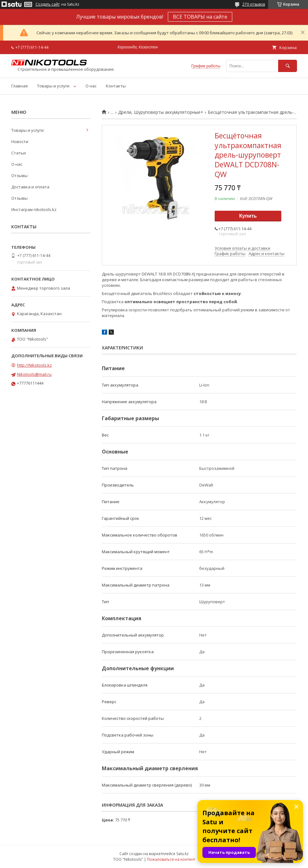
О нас (91, 86)
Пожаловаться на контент (171, 859)
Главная (19, 86)
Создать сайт (48, 4)
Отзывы (19, 175)
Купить (248, 216)
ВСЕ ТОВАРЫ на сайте (200, 17)
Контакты (116, 86)
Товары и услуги (53, 86)
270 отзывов (254, 4)
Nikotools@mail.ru (34, 374)
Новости (20, 142)
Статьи (19, 153)
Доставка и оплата (30, 187)
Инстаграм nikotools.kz (34, 209)
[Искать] (288, 66)
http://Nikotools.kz (34, 365)
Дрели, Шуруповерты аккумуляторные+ (161, 112)
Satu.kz (182, 854)
